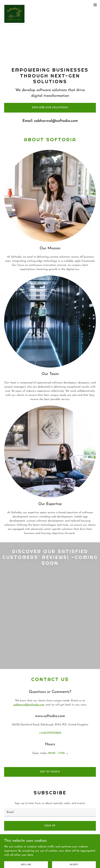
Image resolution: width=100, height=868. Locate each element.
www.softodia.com (48, 847)
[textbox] (50, 813)
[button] (95, 5)
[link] (14, 5)
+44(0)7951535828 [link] (50, 733)
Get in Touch (50, 772)
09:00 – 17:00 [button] (56, 753)
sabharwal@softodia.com (29, 705)
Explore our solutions (50, 108)
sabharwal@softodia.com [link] (56, 121)
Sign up (50, 826)
